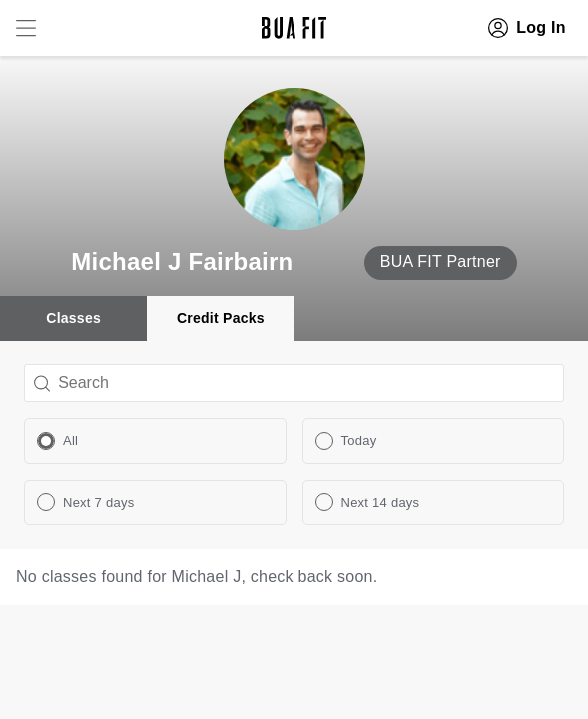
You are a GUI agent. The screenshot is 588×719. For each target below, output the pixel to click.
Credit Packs (221, 318)
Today (359, 441)
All (70, 441)
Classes (73, 318)
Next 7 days (98, 503)
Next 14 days (381, 503)
